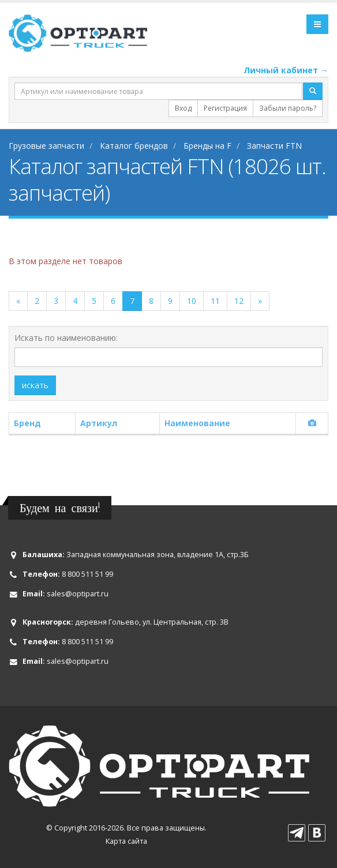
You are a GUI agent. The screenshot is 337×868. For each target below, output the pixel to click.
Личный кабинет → (286, 70)
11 (215, 301)
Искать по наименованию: (66, 338)
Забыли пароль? (288, 108)
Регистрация (225, 108)
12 (239, 301)
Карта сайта (126, 841)
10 (192, 301)
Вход (183, 108)
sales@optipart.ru (78, 594)
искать (35, 385)
